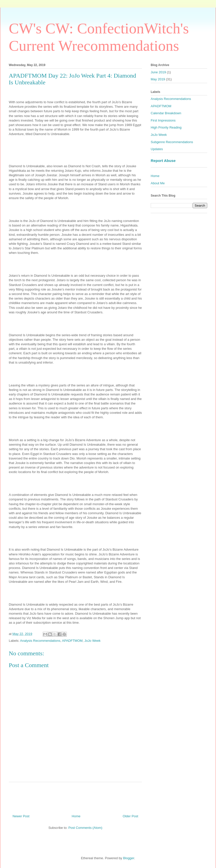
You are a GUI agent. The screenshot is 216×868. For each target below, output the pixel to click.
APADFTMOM (72, 641)
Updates (157, 149)
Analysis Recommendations (40, 641)
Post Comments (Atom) (85, 828)
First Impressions (163, 120)
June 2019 (158, 72)
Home (76, 816)
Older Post (130, 816)
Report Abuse (163, 161)
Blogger (129, 858)
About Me (158, 183)
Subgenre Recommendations (172, 142)
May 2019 (158, 79)
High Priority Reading (166, 127)
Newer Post (21, 816)
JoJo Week (92, 641)
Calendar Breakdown (166, 113)
